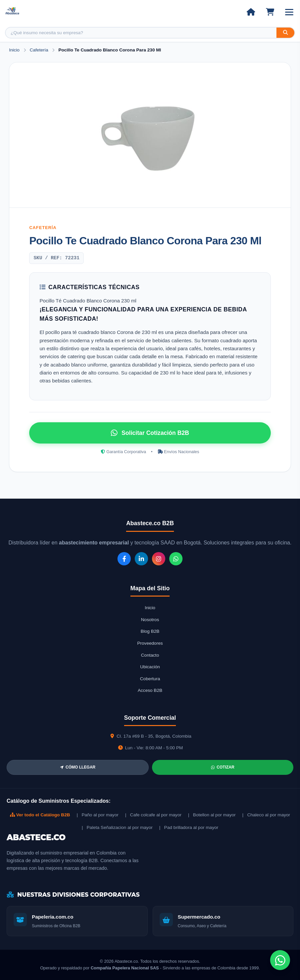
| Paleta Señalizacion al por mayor (117, 827)
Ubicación (150, 667)
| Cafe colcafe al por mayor (153, 815)
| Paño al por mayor (98, 815)
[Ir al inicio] (251, 12)
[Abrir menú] (289, 12)
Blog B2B (150, 631)
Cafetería (39, 50)
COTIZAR (223, 767)
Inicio (14, 50)
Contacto (150, 655)
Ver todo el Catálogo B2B (40, 815)
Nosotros (150, 620)
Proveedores (150, 643)
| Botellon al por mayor (212, 815)
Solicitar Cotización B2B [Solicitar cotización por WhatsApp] (150, 433)
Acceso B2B (150, 690)
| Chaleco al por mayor (266, 815)
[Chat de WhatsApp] (280, 960)
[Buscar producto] (141, 33)
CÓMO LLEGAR (78, 767)
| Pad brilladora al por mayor (189, 827)
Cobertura (150, 679)
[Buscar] (285, 33)
